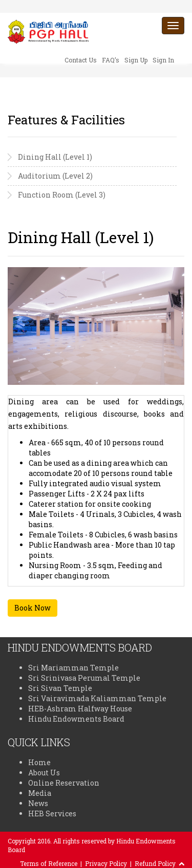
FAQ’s (111, 60)
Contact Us (81, 60)
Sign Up (136, 60)
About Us (44, 773)
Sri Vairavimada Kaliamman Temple (97, 698)
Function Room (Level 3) (62, 195)
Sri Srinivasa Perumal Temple (84, 678)
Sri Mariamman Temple (73, 668)
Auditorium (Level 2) (55, 176)
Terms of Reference (49, 863)
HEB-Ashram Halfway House (80, 709)
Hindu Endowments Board (76, 719)
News (38, 803)
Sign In (163, 60)
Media (40, 793)
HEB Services (52, 813)
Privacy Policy (106, 863)
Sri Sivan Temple (60, 688)
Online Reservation (64, 783)
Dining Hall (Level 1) (55, 157)
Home (39, 762)
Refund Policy (155, 863)
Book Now (33, 608)
